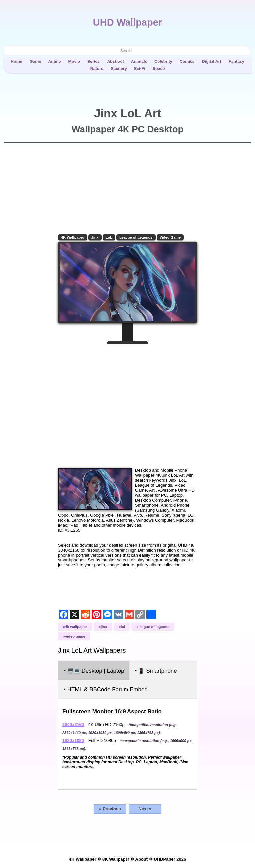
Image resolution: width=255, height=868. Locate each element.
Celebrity (163, 62)
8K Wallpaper (116, 859)
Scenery (119, 69)
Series (93, 62)
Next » (145, 809)
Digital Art (212, 62)
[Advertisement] (127, 403)
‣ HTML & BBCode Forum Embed (106, 690)
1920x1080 (73, 741)
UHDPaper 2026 (170, 859)
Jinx (95, 237)
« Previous (110, 809)
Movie (74, 62)
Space (159, 69)
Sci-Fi (140, 69)
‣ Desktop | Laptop (94, 671)
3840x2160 (73, 725)
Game (35, 62)
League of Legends (136, 237)
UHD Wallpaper (127, 22)
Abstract (115, 62)
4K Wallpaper (73, 237)
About (142, 859)
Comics (187, 62)
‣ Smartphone (156, 671)
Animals (139, 62)
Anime (54, 62)
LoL (109, 237)
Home (16, 62)
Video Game (170, 237)
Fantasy (237, 62)
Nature (97, 69)
